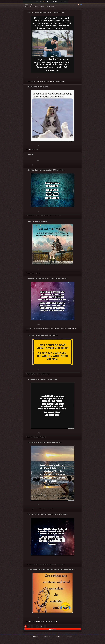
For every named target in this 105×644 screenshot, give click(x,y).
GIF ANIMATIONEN (50, 7)
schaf (56, 564)
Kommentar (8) (29, 82)
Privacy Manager (57, 641)
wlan (41, 509)
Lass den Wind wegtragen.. (37, 221)
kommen (38, 273)
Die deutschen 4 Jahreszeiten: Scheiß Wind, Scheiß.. (46, 170)
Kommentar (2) (29, 273)
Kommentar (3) (29, 564)
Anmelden (27, 4)
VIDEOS (42, 7)
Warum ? (31, 155)
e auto (70, 329)
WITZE (26, 7)
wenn (38, 509)
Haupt (37, 2)
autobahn (27, 330)
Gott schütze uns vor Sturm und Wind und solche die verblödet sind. (52, 569)
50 (45, 626)
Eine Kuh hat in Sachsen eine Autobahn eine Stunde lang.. (48, 278)
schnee (60, 216)
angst (51, 82)
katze (41, 564)
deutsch (46, 216)
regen (57, 82)
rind (76, 329)
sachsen (38, 329)
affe (47, 564)
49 (41, 626)
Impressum (51, 641)
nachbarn (48, 374)
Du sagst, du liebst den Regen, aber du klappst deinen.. (47, 13)
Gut (28, 77)
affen (37, 564)
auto (64, 329)
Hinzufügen (63, 2)
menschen (60, 329)
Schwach (33, 77)
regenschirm (43, 82)
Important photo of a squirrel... (38, 87)
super (45, 437)
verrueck (43, 621)
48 (37, 626)
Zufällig (55, 2)
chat (64, 82)
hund (59, 564)
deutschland (43, 329)
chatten (48, 82)
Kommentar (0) (29, 149)
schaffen (63, 564)
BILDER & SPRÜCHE (34, 7)
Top (43, 2)
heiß (61, 82)
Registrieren (33, 4)
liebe (44, 564)
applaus (44, 509)
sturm (52, 621)
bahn (48, 329)
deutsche (42, 216)
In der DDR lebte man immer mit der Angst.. (43, 379)
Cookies (47, 641)
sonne (38, 82)
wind (54, 82)
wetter (50, 564)
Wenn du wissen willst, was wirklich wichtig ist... (45, 442)
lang (73, 329)
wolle (38, 374)
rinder (55, 329)
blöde (56, 621)
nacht (44, 374)
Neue (48, 2)
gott (46, 621)
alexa (41, 437)
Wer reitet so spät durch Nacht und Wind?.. (43, 335)
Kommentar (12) (30, 437)
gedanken (52, 509)
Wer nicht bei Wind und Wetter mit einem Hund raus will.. (48, 514)
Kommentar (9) (29, 329)
